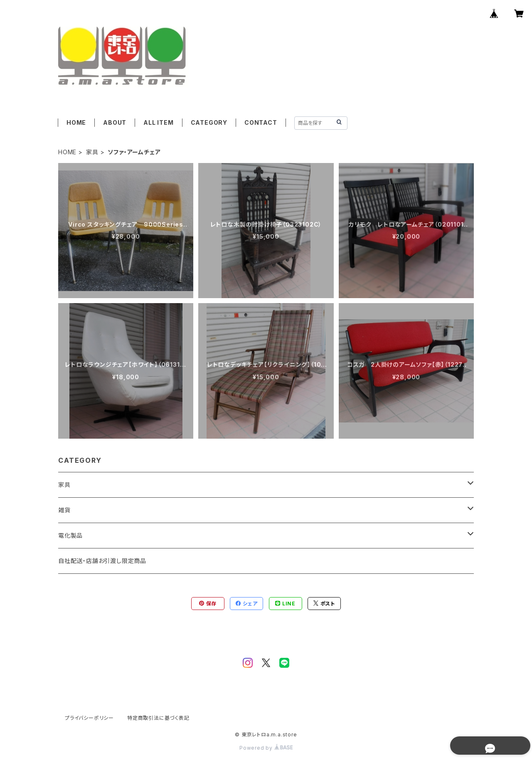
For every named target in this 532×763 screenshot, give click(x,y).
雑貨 (64, 510)
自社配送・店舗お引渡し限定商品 (102, 561)
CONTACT (261, 122)
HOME (76, 122)
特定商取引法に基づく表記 (158, 718)
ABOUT (115, 122)
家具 (92, 152)
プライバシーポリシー (89, 718)
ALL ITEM (158, 122)
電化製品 (70, 535)
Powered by (266, 748)
